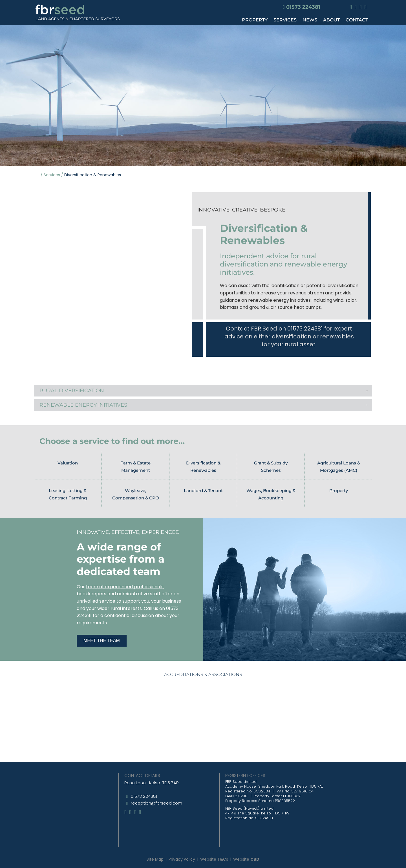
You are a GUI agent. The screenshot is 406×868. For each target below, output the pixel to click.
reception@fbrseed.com (156, 803)
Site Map (155, 859)
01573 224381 (303, 7)
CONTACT (357, 20)
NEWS (310, 20)
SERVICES (285, 20)
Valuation (68, 463)
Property (339, 491)
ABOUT (331, 20)
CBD (255, 859)
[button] (203, 391)
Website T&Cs (214, 859)
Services (52, 175)
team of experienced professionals (125, 587)
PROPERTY (255, 20)
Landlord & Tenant (203, 491)
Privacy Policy (182, 859)
